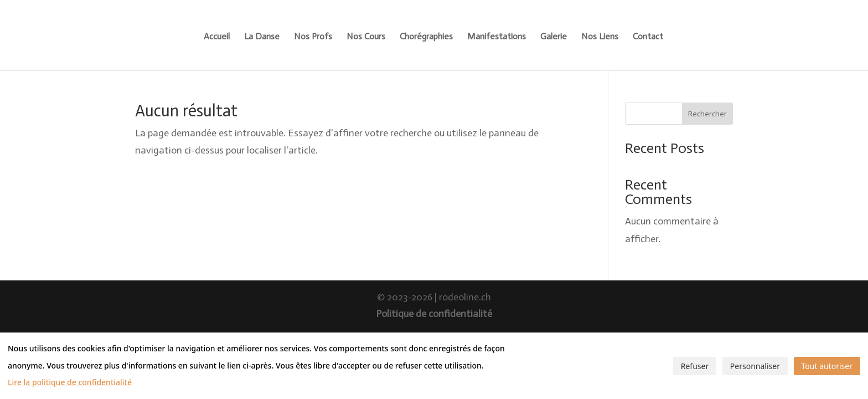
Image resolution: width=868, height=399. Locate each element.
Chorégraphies (426, 37)
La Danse (262, 37)
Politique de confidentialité (434, 314)
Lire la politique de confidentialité (70, 382)
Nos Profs (313, 37)
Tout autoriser (827, 366)
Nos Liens (600, 37)
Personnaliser (755, 366)
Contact (648, 37)
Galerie (554, 37)
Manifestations (497, 37)
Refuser (695, 366)
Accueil (217, 37)
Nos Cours (366, 37)
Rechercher (707, 114)
